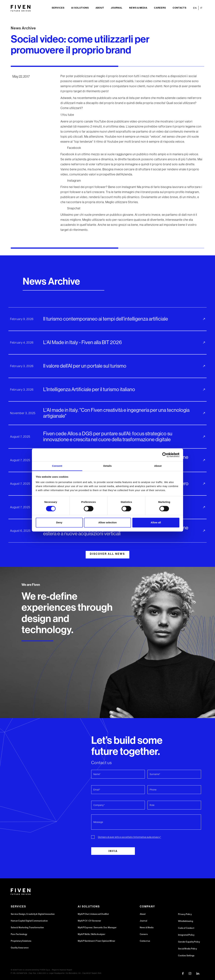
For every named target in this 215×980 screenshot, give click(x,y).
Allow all (156, 523)
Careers (160, 8)
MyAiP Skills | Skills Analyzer (92, 934)
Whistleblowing (186, 921)
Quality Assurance (20, 948)
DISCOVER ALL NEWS (107, 554)
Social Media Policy (187, 949)
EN (195, 8)
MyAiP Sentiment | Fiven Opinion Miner (96, 941)
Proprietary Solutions (21, 941)
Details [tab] (107, 466)
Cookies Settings (186, 956)
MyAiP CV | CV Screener (89, 921)
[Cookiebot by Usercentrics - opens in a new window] (165, 455)
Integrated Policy (186, 935)
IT (201, 8)
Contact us (145, 941)
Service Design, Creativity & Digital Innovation (33, 914)
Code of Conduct (186, 928)
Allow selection (107, 523)
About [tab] (158, 466)
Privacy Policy (185, 914)
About (100, 8)
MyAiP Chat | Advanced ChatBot (93, 914)
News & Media (138, 8)
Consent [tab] (57, 466)
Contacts (180, 8)
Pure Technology (19, 934)
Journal (117, 8)
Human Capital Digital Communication (29, 921)
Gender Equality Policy (189, 942)
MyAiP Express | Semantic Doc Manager (97, 927)
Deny (59, 523)
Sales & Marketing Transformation (27, 927)
